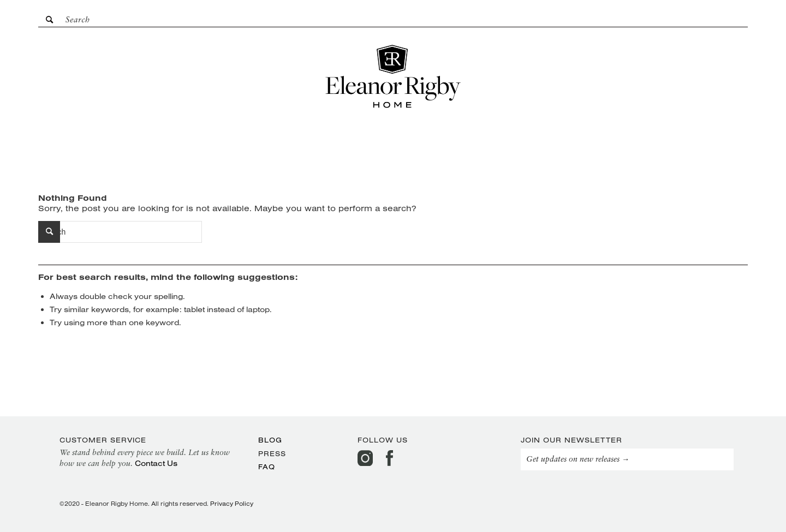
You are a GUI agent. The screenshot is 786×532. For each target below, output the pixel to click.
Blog (270, 440)
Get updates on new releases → (578, 460)
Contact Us (156, 463)
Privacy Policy (232, 504)
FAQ (267, 467)
